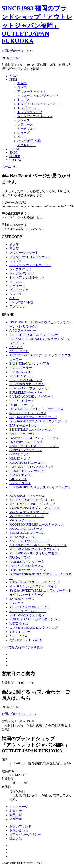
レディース (25, 124)
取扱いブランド (20, 826)
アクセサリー (27, 145)
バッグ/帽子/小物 (29, 141)
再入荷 (22, 87)
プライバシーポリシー (25, 835)
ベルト (22, 137)
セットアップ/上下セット (35, 116)
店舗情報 (16, 819)
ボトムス (23, 120)
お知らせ (16, 811)
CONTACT (17, 160)
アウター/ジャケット (32, 91)
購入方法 (16, 839)
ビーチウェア (27, 129)
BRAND (15, 149)
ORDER (15, 156)
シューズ (23, 133)
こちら (6, 229)
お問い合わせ (19, 830)
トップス (23, 100)
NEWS (14, 76)
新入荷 (22, 83)
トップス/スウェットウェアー (38, 104)
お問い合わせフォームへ (19, 714)
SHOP (13, 153)
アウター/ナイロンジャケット (38, 96)
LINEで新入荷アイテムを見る (22, 647)
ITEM (13, 79)
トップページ (19, 807)
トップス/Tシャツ (30, 112)
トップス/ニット (29, 108)
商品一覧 (16, 815)
